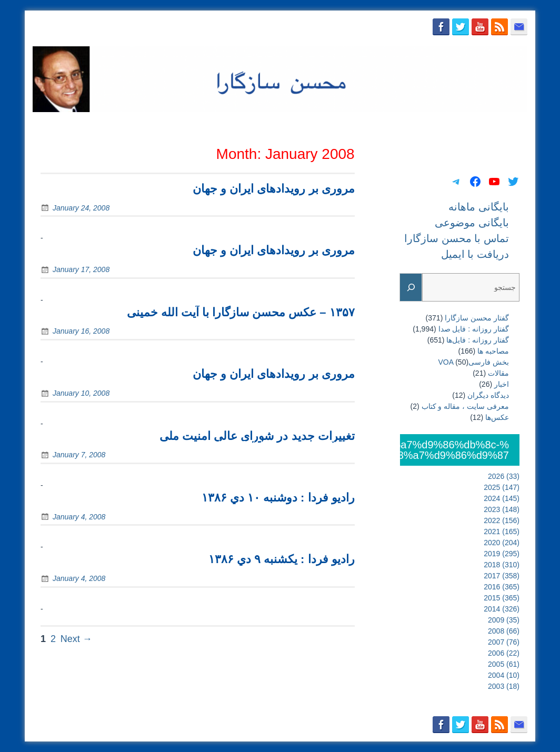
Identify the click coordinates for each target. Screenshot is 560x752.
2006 (504, 653)
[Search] (411, 288)
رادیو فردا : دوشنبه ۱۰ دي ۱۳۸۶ (278, 498)
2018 (502, 565)
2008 (504, 631)
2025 (502, 487)
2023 (502, 509)
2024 (502, 498)
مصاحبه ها (493, 351)
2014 (502, 609)
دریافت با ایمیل (497, 125)
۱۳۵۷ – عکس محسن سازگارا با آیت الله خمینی (241, 312)
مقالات (498, 373)
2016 (502, 587)
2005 (504, 664)
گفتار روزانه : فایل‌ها (478, 340)
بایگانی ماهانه (278, 125)
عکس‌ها (497, 417)
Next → (76, 639)
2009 (504, 620)
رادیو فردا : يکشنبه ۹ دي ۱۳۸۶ (282, 559)
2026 (504, 476)
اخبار (502, 384)
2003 (504, 686)
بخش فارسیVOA (474, 362)
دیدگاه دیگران (488, 395)
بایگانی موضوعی (342, 125)
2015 (502, 598)
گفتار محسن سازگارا (477, 318)
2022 (502, 520)
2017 (502, 576)
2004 (504, 675)
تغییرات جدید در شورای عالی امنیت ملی (257, 436)
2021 (502, 532)
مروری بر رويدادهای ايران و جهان (274, 189)
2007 (504, 642)
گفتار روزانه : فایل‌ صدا (474, 329)
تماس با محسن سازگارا (421, 125)
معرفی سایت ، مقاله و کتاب (465, 406)
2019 (502, 554)
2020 (502, 543)
